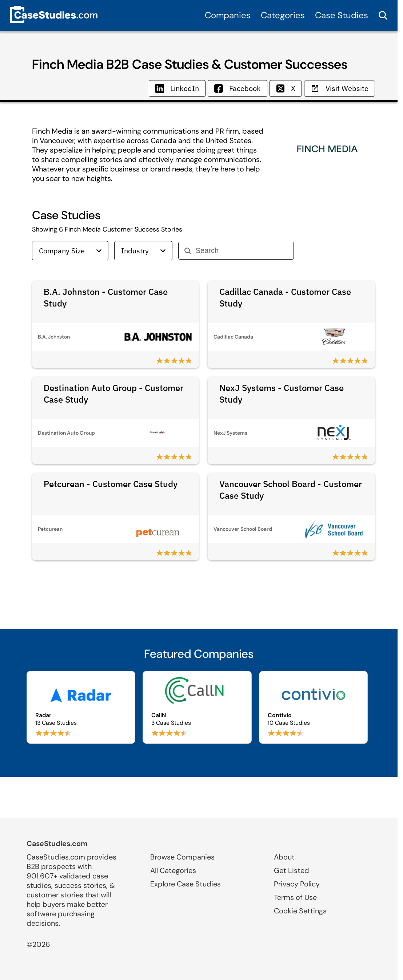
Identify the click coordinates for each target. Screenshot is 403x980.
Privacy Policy (297, 884)
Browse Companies (182, 857)
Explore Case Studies (185, 884)
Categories (283, 15)
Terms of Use (295, 897)
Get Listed (292, 870)
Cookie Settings (300, 911)
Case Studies (342, 15)
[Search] (242, 251)
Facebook (238, 88)
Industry (143, 251)
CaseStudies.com (57, 843)
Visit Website (340, 88)
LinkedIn (177, 88)
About (284, 857)
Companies (228, 15)
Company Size (70, 251)
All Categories (173, 870)
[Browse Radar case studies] (81, 707)
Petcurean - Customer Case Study (111, 484)
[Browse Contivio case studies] (314, 707)
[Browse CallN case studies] (197, 707)
